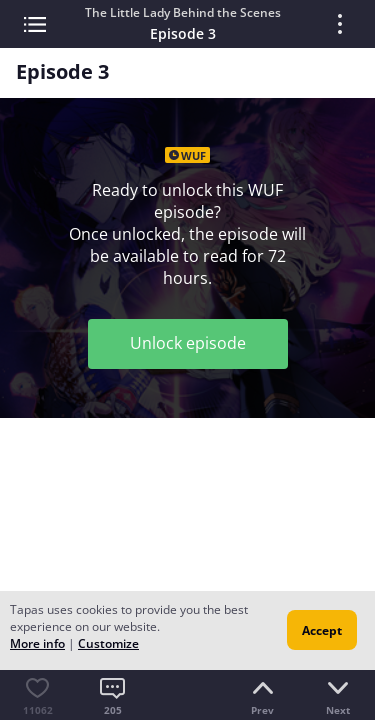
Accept (322, 630)
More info (37, 643)
